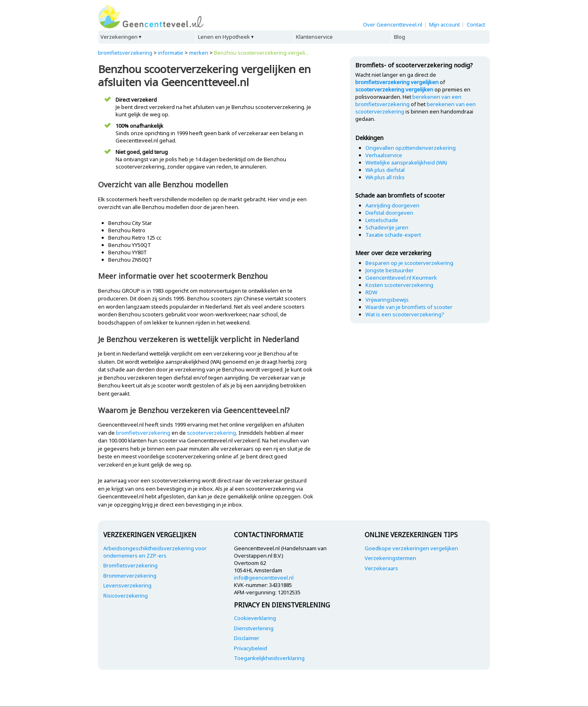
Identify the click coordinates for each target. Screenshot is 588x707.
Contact (476, 24)
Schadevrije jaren (387, 227)
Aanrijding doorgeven (392, 205)
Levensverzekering (127, 585)
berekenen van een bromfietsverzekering (408, 100)
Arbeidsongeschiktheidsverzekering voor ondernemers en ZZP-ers (155, 552)
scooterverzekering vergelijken (394, 89)
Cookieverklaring (255, 618)
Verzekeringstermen (390, 558)
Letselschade (382, 220)
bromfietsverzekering (125, 53)
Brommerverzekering (130, 576)
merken (199, 53)
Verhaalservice (384, 155)
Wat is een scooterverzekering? (405, 314)
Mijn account (444, 24)
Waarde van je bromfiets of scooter (409, 307)
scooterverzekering (212, 433)
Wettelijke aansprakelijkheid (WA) (406, 162)
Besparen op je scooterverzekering (409, 263)
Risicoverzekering (126, 596)
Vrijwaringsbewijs (387, 300)
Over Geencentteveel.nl (393, 24)
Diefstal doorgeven (389, 213)
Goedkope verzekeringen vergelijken (411, 548)
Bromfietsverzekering (130, 565)
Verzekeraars (381, 568)
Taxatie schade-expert (393, 235)
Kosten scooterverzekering (399, 285)
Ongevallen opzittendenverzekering (411, 148)
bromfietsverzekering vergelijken (397, 82)
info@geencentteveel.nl (264, 578)
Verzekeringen (119, 37)
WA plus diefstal (385, 170)
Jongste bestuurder (390, 270)
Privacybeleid (251, 648)
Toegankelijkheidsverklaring (269, 658)
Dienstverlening (254, 628)
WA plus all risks (385, 177)
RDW (371, 292)
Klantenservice (314, 37)
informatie (171, 53)
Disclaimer (247, 638)
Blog (400, 37)
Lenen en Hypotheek (224, 37)
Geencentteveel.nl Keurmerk (401, 278)
